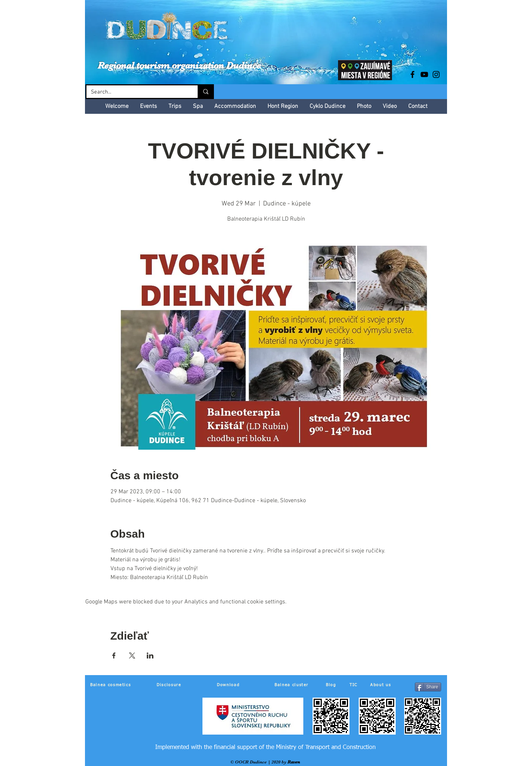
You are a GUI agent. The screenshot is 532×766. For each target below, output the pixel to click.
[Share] (428, 687)
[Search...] (137, 92)
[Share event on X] (132, 656)
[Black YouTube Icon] (424, 74)
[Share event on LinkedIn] (150, 656)
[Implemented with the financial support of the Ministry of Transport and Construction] (265, 748)
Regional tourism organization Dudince (179, 65)
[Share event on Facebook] (114, 656)
